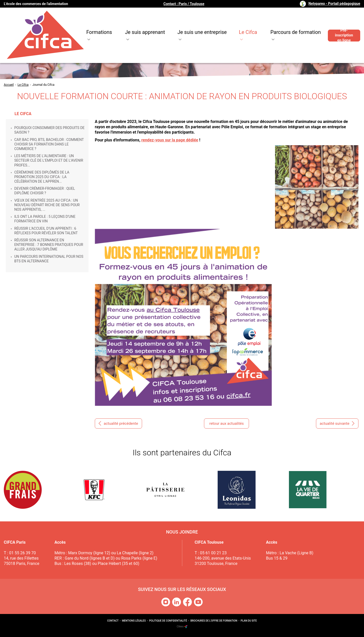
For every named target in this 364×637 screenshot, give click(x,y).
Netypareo (334, 4)
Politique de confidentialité (168, 621)
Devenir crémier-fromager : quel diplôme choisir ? (45, 191)
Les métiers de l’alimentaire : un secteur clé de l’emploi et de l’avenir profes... (49, 160)
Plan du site (249, 621)
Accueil (9, 85)
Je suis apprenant (127, 25)
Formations (80, 25)
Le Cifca (233, 25)
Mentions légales (134, 621)
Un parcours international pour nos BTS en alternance (49, 259)
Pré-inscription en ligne (342, 25)
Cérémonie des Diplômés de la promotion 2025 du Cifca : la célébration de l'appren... (42, 177)
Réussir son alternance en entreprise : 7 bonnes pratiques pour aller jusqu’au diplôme (49, 245)
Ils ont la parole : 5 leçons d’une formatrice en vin (45, 219)
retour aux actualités (226, 423)
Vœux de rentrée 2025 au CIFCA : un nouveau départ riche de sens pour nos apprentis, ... (47, 205)
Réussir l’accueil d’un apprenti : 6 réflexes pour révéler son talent (46, 231)
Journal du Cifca (43, 85)
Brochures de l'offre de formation (214, 621)
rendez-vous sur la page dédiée (170, 140)
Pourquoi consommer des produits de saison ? (50, 130)
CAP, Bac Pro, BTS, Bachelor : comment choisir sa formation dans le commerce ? (49, 144)
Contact (113, 621)
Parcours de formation (282, 25)
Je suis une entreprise (186, 25)
